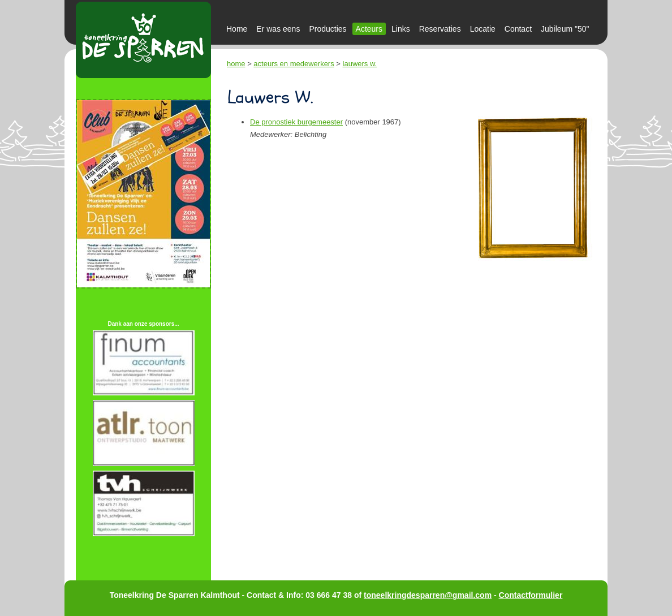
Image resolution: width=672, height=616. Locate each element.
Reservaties (440, 29)
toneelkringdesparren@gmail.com (428, 595)
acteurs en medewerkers (294, 64)
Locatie (483, 29)
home (236, 64)
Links (401, 29)
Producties (328, 29)
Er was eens (278, 29)
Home (237, 29)
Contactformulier (531, 595)
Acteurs (369, 29)
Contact (518, 29)
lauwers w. (360, 64)
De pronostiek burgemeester (296, 122)
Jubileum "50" (565, 29)
